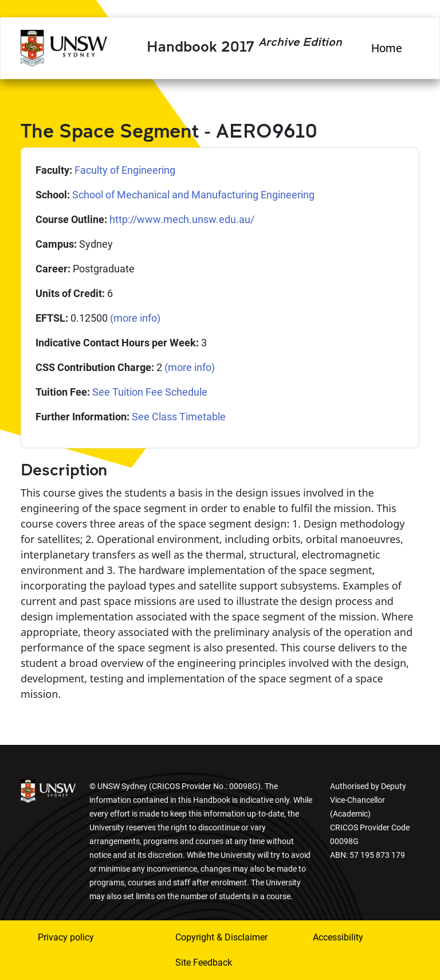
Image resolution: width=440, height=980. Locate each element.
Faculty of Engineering (125, 170)
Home (387, 48)
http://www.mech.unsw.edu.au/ (182, 219)
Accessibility (338, 937)
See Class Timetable (179, 417)
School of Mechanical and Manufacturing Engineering (193, 195)
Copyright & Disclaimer (221, 937)
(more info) (135, 318)
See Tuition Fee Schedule (150, 392)
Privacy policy (66, 937)
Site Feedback (204, 963)
